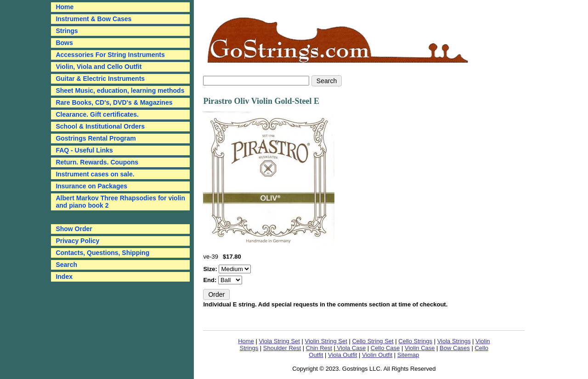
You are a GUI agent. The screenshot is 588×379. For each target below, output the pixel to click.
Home (246, 341)
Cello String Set (373, 341)
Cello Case (385, 348)
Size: (211, 269)
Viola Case (351, 348)
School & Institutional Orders (100, 126)
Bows (64, 43)
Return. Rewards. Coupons (97, 162)
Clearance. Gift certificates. (97, 114)
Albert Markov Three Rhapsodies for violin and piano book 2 (120, 202)
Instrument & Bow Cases (93, 19)
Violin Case (420, 348)
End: (211, 280)
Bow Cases (455, 348)
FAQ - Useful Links (84, 150)
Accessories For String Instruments (110, 55)
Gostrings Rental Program (96, 138)
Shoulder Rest (282, 348)
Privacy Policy (77, 241)
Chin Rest (319, 348)
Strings (67, 31)
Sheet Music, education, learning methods (120, 91)
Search (66, 265)
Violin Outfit (377, 355)
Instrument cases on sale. (95, 174)
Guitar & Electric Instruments (100, 79)
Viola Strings (454, 341)
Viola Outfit (342, 355)
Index (64, 277)
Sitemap (408, 355)
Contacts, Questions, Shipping (102, 253)
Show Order (74, 229)
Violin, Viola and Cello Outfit (99, 67)
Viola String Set (280, 341)
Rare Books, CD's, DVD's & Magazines (114, 102)
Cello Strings (415, 341)
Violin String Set (326, 341)
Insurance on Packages (91, 186)
